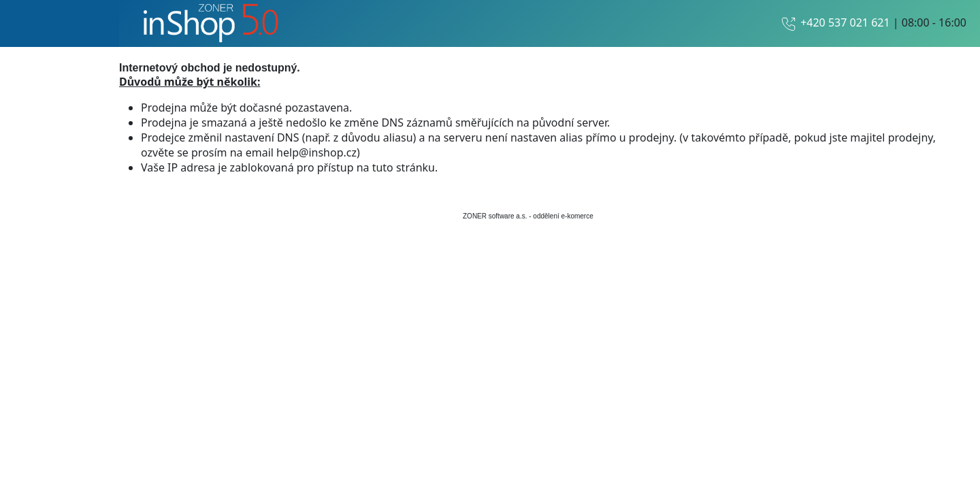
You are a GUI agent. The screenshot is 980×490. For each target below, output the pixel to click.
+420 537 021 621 (845, 22)
